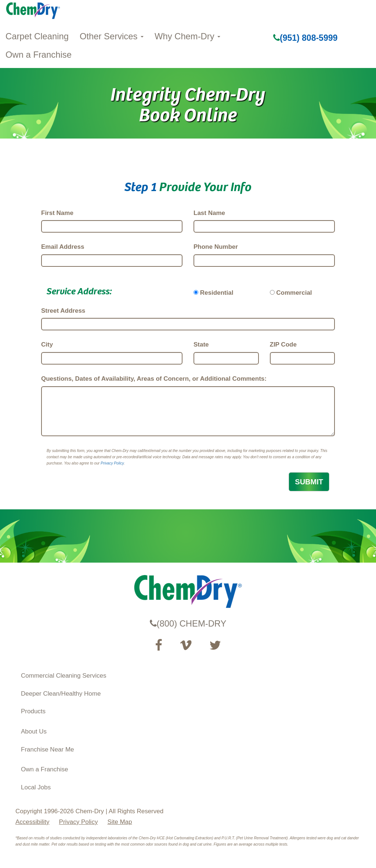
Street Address (63, 311)
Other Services (112, 36)
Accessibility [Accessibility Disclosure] (32, 822)
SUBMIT (309, 482)
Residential (217, 293)
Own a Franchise (39, 55)
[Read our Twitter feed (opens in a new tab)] (215, 645)
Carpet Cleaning (37, 36)
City (47, 345)
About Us (34, 731)
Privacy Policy (112, 463)
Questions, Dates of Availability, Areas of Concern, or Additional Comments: (154, 379)
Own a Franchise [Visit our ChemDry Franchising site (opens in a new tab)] (45, 769)
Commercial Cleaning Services (64, 676)
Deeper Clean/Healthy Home (61, 694)
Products (33, 711)
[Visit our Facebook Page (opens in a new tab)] (158, 645)
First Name (57, 213)
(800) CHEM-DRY (188, 623)
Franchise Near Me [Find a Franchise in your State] (48, 749)
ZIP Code (283, 345)
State (201, 345)
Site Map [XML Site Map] (120, 822)
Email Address (63, 247)
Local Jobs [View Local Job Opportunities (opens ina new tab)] (36, 787)
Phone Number (216, 247)
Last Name (209, 213)
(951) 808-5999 (305, 38)
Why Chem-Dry (187, 36)
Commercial (294, 293)
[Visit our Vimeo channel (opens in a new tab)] (186, 645)
